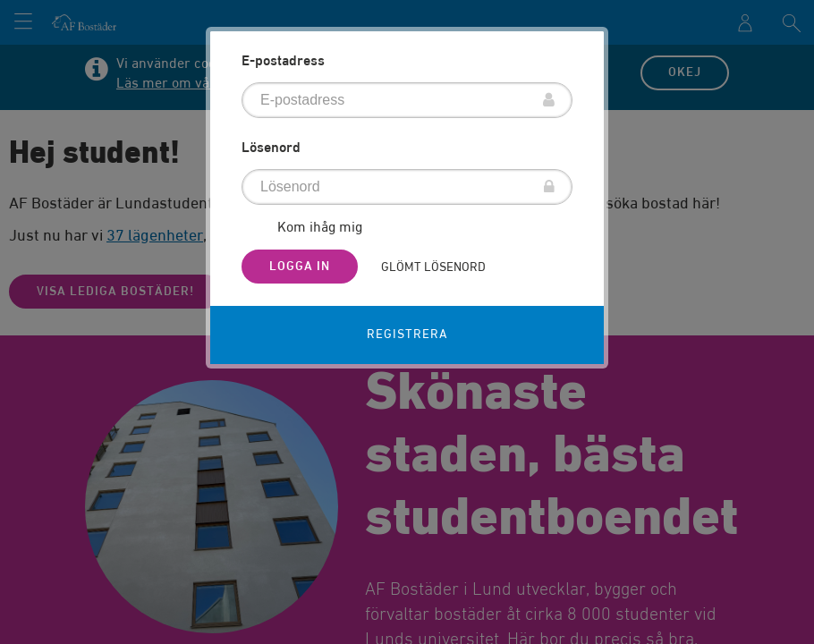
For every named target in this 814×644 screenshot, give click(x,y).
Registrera (407, 335)
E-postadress (283, 62)
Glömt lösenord (433, 267)
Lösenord (271, 148)
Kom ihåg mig (320, 229)
